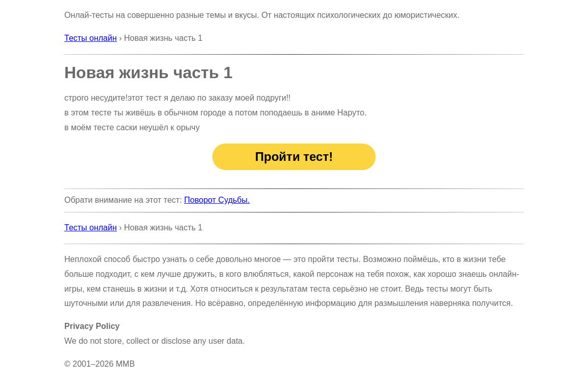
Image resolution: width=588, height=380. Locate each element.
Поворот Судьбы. (217, 200)
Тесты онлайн (91, 38)
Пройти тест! (294, 157)
